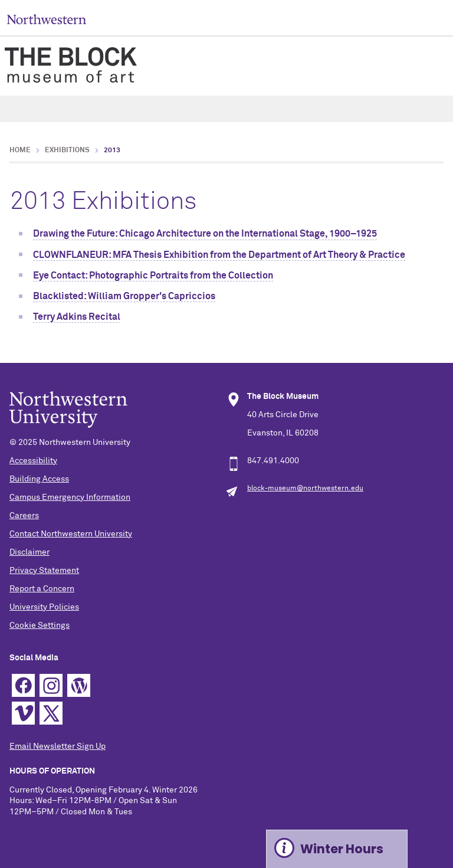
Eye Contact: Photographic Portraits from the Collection (153, 276)
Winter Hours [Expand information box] (342, 849)
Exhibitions (67, 150)
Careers (24, 516)
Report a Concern (42, 589)
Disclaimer (29, 552)
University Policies (44, 607)
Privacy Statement (44, 571)
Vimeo (23, 713)
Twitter (51, 713)
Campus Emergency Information (70, 497)
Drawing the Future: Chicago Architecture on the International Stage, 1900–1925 (205, 234)
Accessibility (33, 461)
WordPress (79, 685)
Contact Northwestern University (71, 534)
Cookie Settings (40, 625)
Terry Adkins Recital (77, 317)
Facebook (23, 685)
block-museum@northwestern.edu (305, 489)
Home (20, 150)
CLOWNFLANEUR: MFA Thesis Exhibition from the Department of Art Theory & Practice (219, 255)
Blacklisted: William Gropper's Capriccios (124, 296)
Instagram (51, 685)
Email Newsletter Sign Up (58, 746)
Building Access (39, 479)
